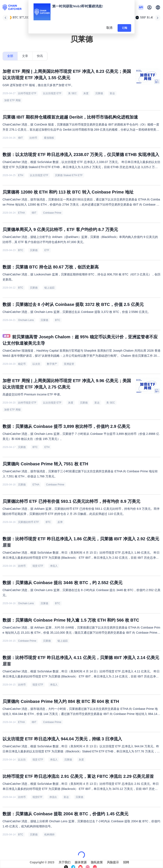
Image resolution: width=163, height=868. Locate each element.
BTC (21, 250)
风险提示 (113, 862)
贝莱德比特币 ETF (28, 522)
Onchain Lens (26, 320)
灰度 (86, 93)
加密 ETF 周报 (12, 100)
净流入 (54, 566)
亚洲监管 (69, 364)
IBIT (20, 138)
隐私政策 (97, 862)
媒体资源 (81, 862)
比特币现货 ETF (27, 93)
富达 (112, 93)
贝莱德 (99, 93)
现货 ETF (38, 566)
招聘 (126, 862)
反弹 (60, 522)
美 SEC (72, 93)
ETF (47, 250)
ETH (21, 175)
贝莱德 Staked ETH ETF (69, 175)
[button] (158, 7)
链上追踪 (49, 288)
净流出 (53, 797)
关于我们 (65, 862)
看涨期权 (49, 138)
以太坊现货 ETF (52, 93)
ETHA (21, 213)
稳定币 (22, 364)
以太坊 (36, 364)
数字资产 (52, 364)
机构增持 (49, 835)
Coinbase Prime (52, 213)
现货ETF (37, 797)
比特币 (33, 138)
